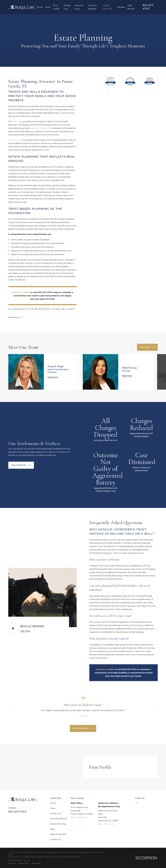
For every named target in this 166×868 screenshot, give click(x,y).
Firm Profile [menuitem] (56, 7)
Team (53, 808)
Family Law (56, 813)
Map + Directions (79, 817)
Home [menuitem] (40, 7)
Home (53, 803)
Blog (52, 829)
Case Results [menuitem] (131, 7)
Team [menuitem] (48, 7)
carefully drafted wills (38, 128)
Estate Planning (58, 824)
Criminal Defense (59, 819)
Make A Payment (59, 834)
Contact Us (56, 839)
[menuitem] (12, 863)
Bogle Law (13, 121)
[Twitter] (136, 803)
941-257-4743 (148, 7)
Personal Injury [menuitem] (79, 7)
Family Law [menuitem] (67, 7)
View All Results (18, 465)
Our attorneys (12, 140)
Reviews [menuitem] (121, 7)
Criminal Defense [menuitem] (92, 7)
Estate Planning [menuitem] (108, 7)
